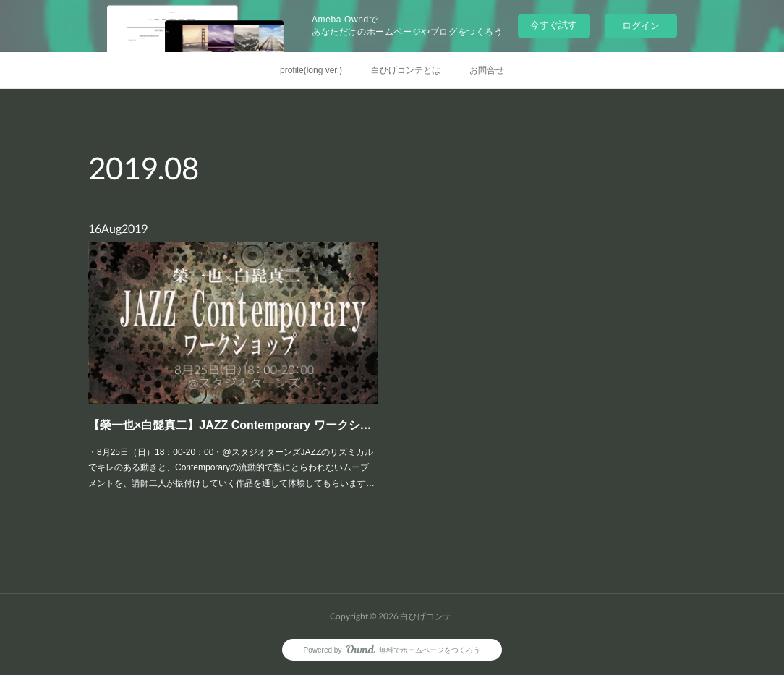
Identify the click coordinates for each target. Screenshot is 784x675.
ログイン (641, 26)
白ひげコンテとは (406, 70)
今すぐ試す (554, 25)
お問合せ (487, 70)
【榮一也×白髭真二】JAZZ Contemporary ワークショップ (233, 415)
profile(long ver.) (311, 70)
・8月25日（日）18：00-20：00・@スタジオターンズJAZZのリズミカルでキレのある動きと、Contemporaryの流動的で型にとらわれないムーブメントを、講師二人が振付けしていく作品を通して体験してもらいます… (231, 451)
